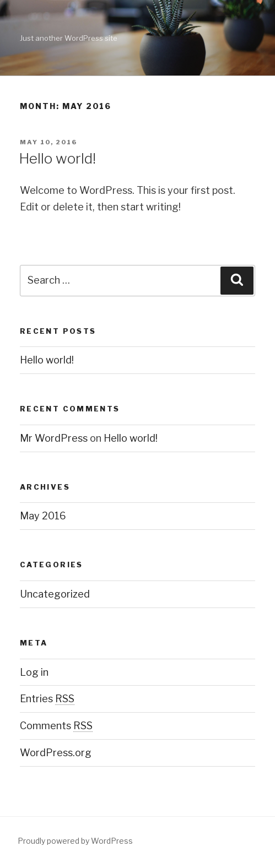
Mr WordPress (54, 438)
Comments (56, 726)
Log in (34, 672)
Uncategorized (55, 594)
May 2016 (43, 516)
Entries (47, 699)
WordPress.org (56, 753)
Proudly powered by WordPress (75, 841)
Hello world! (57, 158)
